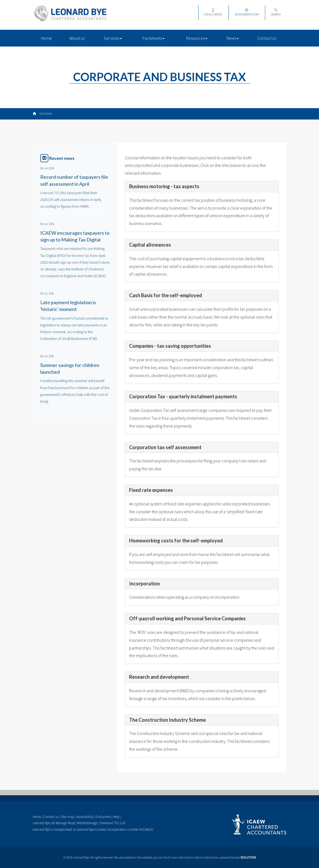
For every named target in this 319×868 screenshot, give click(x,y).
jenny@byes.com (246, 12)
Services (113, 38)
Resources (197, 38)
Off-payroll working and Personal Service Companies (187, 618)
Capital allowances (150, 245)
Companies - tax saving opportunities (170, 346)
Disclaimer (103, 817)
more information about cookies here (194, 857)
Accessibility (85, 817)
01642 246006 (213, 12)
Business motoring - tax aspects (164, 186)
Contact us (267, 38)
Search (276, 12)
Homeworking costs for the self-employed (176, 541)
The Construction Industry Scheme (167, 720)
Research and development (159, 677)
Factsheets (154, 38)
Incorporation (145, 584)
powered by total (238, 857)
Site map (68, 817)
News (233, 38)
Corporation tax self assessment (165, 447)
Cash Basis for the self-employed (166, 295)
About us (77, 38)
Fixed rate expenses (151, 490)
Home (46, 38)
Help (116, 817)
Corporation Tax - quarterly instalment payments (183, 396)
